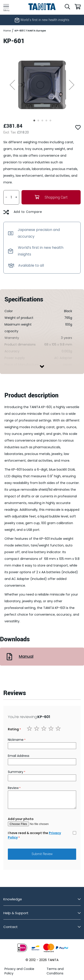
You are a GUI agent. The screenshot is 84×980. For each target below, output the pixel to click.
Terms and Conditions (55, 971)
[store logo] (42, 7)
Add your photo (21, 819)
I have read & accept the (34, 835)
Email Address (19, 756)
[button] (12, 85)
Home (7, 31)
